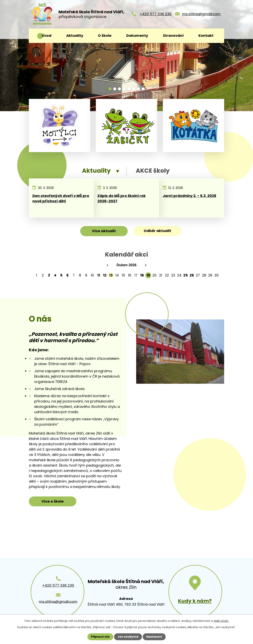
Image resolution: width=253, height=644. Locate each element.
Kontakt (206, 36)
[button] (110, 89)
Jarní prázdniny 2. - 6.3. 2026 (189, 196)
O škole (105, 36)
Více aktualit (104, 231)
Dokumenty (137, 36)
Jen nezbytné (128, 637)
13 (111, 275)
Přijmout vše (100, 637)
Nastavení (154, 637)
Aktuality (75, 36)
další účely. (221, 621)
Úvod (47, 36)
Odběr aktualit (157, 231)
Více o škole (53, 501)
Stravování (173, 36)
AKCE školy (153, 171)
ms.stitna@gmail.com (201, 14)
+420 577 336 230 (156, 14)
